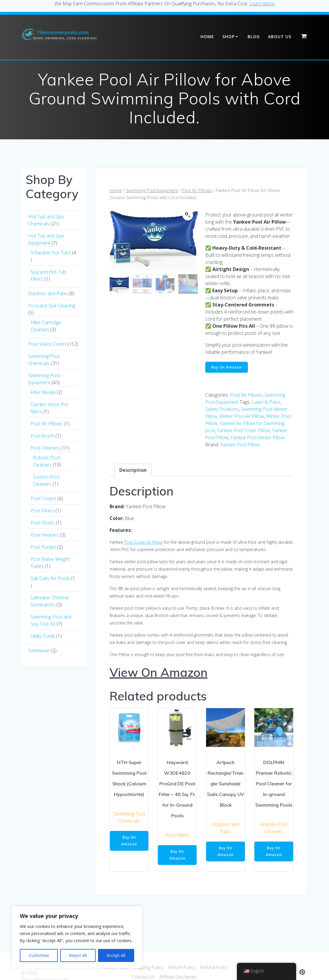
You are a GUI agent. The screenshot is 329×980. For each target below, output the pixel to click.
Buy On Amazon (227, 367)
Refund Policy (215, 967)
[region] (77, 937)
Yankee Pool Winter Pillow (258, 438)
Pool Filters (177, 836)
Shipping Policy (148, 967)
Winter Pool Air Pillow (242, 417)
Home (207, 37)
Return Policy (182, 967)
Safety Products (222, 410)
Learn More (262, 4)
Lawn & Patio (266, 403)
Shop (228, 37)
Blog (254, 37)
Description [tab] (133, 470)
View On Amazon (159, 673)
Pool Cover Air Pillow (144, 542)
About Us (280, 37)
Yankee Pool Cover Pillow (243, 431)
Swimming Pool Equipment (152, 190)
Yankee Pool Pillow (240, 445)
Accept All (116, 955)
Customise (39, 955)
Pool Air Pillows (197, 190)
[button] (188, 215)
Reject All (78, 955)
